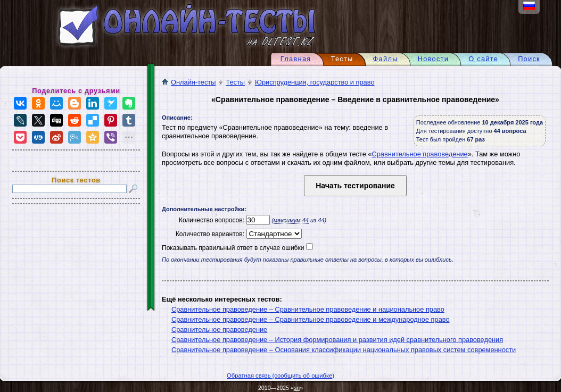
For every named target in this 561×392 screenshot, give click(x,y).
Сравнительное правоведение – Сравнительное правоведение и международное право (311, 319)
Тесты (235, 82)
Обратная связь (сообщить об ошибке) (280, 376)
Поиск (529, 59)
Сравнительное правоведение (419, 154)
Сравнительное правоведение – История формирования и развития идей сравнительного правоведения (337, 340)
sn (297, 388)
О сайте (483, 59)
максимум (291, 220)
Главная (296, 59)
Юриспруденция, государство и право (315, 82)
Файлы (386, 59)
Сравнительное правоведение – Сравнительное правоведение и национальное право (308, 309)
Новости (434, 59)
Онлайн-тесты (189, 82)
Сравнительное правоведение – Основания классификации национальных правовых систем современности (344, 350)
